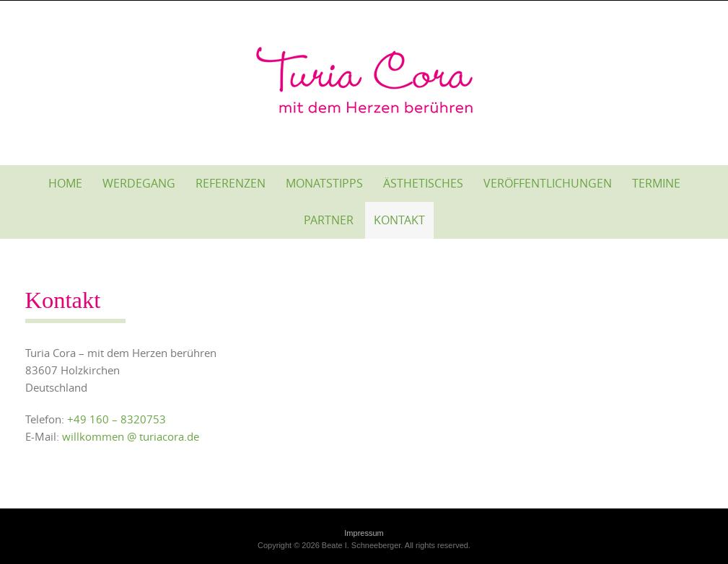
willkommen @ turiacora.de (131, 436)
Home (65, 183)
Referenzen (231, 183)
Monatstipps (324, 183)
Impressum (364, 533)
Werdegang (139, 183)
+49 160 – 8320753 (117, 419)
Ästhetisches (423, 183)
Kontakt (399, 220)
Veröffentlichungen (548, 183)
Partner (329, 220)
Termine (656, 183)
